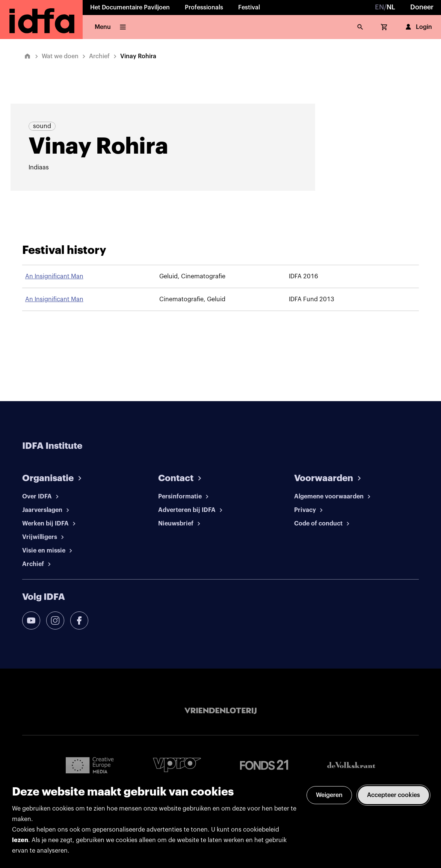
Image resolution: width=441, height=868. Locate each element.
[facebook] (79, 620)
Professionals (204, 8)
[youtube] (31, 620)
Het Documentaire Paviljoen (130, 8)
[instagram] (55, 620)
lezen (20, 840)
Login (418, 27)
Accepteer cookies (393, 795)
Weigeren (329, 795)
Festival (249, 8)
